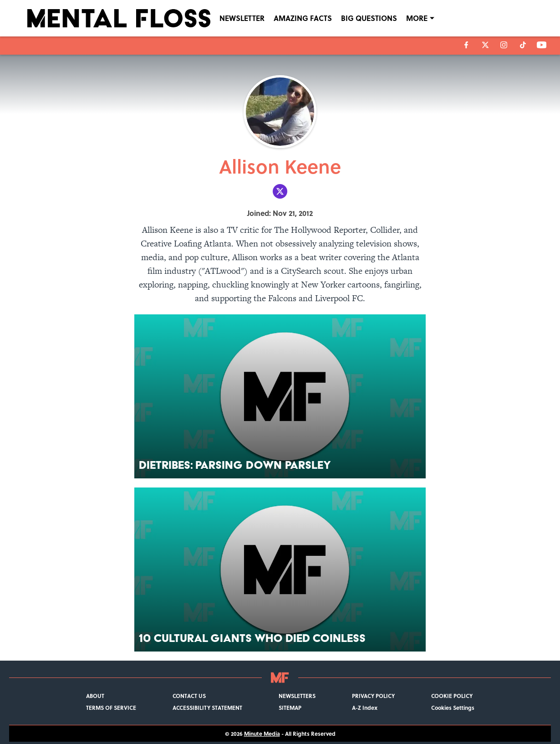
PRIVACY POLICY (373, 696)
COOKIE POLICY (452, 696)
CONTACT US (189, 696)
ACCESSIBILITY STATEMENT (207, 708)
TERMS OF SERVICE (111, 708)
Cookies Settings (453, 708)
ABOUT (95, 696)
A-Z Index (365, 708)
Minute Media (262, 734)
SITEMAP (290, 708)
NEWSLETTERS (297, 696)
